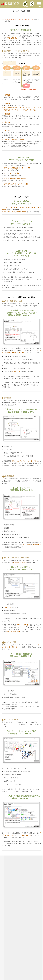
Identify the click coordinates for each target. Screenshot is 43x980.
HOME (4, 19)
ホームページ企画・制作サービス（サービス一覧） (21, 19)
